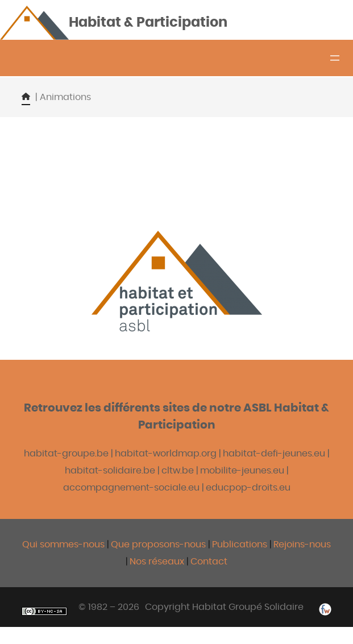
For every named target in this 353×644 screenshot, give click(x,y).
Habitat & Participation (148, 23)
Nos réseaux (157, 562)
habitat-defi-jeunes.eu (274, 454)
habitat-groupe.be (66, 454)
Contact (209, 562)
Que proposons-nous (158, 545)
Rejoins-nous (302, 545)
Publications (241, 545)
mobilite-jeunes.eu (242, 471)
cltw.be (178, 471)
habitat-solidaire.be (110, 471)
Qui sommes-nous (63, 545)
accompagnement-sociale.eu (131, 488)
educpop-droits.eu (248, 488)
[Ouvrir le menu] (335, 58)
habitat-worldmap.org (166, 454)
